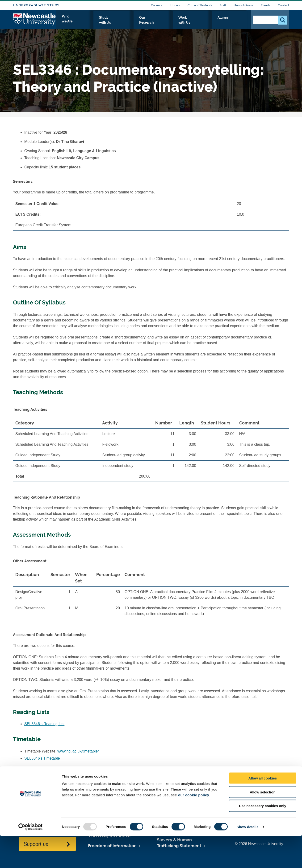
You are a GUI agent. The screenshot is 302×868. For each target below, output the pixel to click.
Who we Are (115, 23)
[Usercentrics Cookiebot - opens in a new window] (31, 859)
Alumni (237, 23)
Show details (248, 859)
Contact (283, 5)
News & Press (243, 5)
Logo (35, 22)
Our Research (179, 23)
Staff (223, 5)
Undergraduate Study (36, 5)
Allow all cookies (263, 810)
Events (266, 5)
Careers (157, 5)
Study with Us (146, 23)
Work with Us (211, 23)
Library (175, 5)
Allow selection (262, 824)
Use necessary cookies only (263, 838)
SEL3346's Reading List (44, 724)
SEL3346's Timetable (42, 758)
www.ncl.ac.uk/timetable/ (78, 751)
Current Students (200, 5)
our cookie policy (194, 827)
